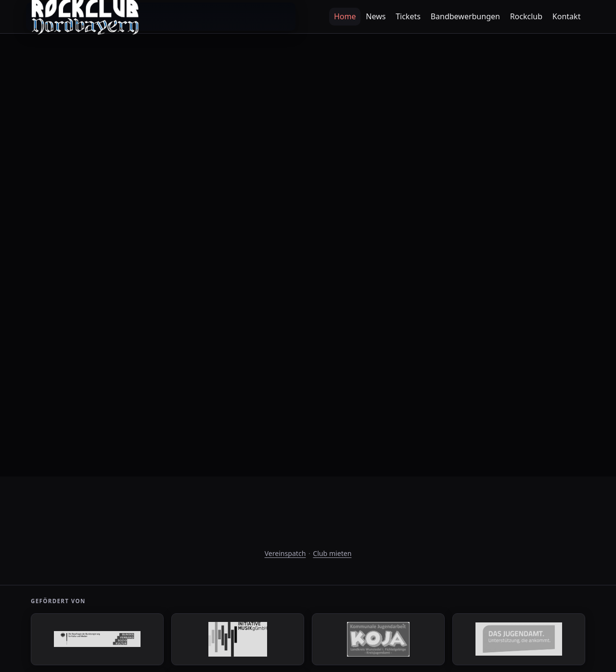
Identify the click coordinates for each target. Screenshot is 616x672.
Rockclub (526, 16)
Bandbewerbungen (465, 16)
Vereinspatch (285, 553)
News (376, 16)
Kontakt (567, 16)
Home (345, 16)
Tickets (408, 16)
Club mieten (332, 553)
